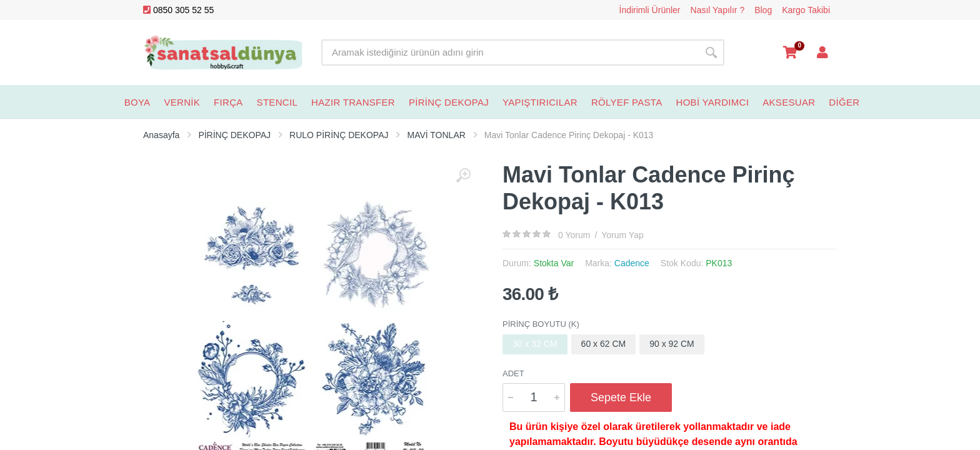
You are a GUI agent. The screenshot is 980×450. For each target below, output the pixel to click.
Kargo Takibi (806, 10)
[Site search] (510, 52)
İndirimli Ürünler (650, 10)
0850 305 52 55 (178, 10)
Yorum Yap (622, 235)
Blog (763, 10)
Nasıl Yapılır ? (718, 10)
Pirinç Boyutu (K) (541, 324)
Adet (513, 373)
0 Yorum (574, 235)
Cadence (632, 263)
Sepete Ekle (621, 397)
